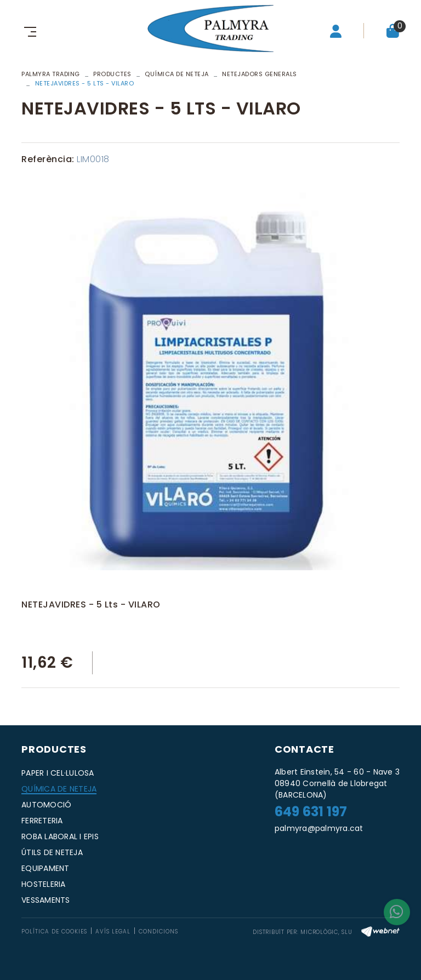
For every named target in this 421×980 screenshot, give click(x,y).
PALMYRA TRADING (51, 74)
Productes (112, 74)
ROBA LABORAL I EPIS (60, 836)
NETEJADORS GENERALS (260, 74)
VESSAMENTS (46, 900)
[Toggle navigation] (28, 30)
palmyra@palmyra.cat (319, 828)
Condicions (158, 932)
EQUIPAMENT (45, 868)
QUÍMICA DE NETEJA (177, 74)
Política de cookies (54, 932)
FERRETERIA (42, 821)
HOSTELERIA (44, 884)
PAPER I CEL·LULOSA (58, 773)
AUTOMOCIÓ (46, 805)
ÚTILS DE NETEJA (52, 852)
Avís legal (113, 932)
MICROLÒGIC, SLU (326, 932)
